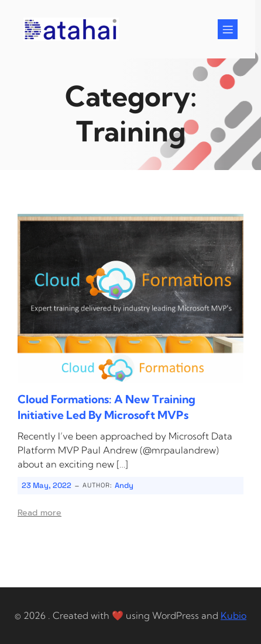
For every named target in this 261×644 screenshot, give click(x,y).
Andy (124, 485)
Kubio (233, 615)
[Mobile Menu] (228, 29)
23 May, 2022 (47, 485)
